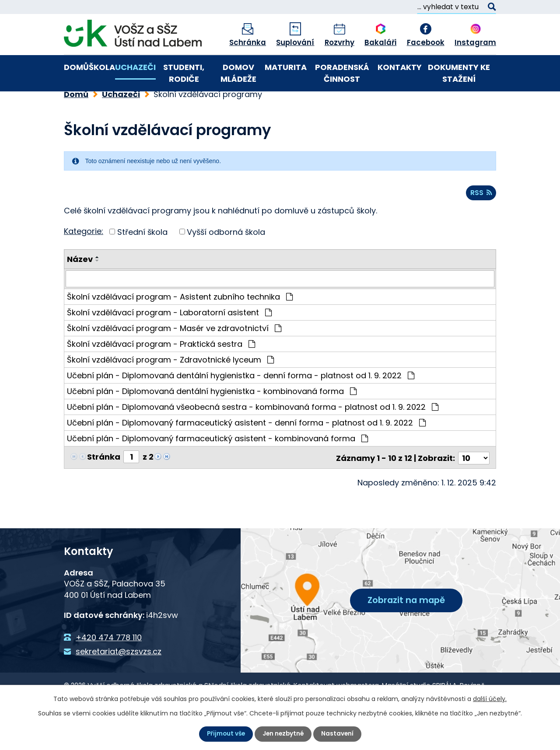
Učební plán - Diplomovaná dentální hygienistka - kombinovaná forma (212, 422)
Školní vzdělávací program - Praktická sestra (161, 375)
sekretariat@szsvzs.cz (119, 681)
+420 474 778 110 (109, 667)
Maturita (286, 67)
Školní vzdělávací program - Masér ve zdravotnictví (174, 359)
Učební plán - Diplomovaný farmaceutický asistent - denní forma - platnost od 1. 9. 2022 (246, 454)
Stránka (104, 488)
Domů (76, 67)
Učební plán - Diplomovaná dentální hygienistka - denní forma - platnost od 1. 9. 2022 (241, 406)
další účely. (490, 699)
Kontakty (400, 67)
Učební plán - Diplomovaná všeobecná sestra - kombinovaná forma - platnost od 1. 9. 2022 (253, 438)
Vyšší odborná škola (226, 263)
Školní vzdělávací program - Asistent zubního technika (180, 328)
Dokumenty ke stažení (459, 73)
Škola (102, 67)
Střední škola (142, 263)
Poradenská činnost (342, 73)
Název (80, 291)
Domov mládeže (238, 73)
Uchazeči (135, 67)
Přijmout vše (225, 734)
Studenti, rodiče (184, 73)
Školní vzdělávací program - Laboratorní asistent (169, 344)
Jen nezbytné (283, 734)
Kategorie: (84, 262)
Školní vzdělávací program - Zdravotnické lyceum (170, 391)
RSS (481, 224)
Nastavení (339, 734)
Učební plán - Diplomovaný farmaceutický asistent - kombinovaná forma (217, 469)
